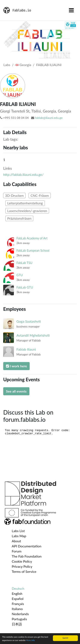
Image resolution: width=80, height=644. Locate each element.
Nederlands (20, 614)
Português (19, 619)
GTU (20, 275)
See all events (16, 391)
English (17, 593)
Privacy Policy (22, 566)
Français (18, 604)
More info (30, 640)
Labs (7, 65)
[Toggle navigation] (71, 10)
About (16, 541)
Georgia (23, 65)
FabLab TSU (24, 263)
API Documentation (27, 546)
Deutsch (18, 588)
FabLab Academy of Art (32, 238)
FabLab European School (33, 251)
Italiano (17, 609)
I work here (16, 366)
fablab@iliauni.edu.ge (49, 118)
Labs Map (19, 536)
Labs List (18, 531)
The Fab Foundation (27, 556)
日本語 (17, 624)
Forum (17, 551)
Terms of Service (24, 571)
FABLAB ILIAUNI (49, 65)
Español (18, 599)
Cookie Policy (22, 561)
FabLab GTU (25, 287)
